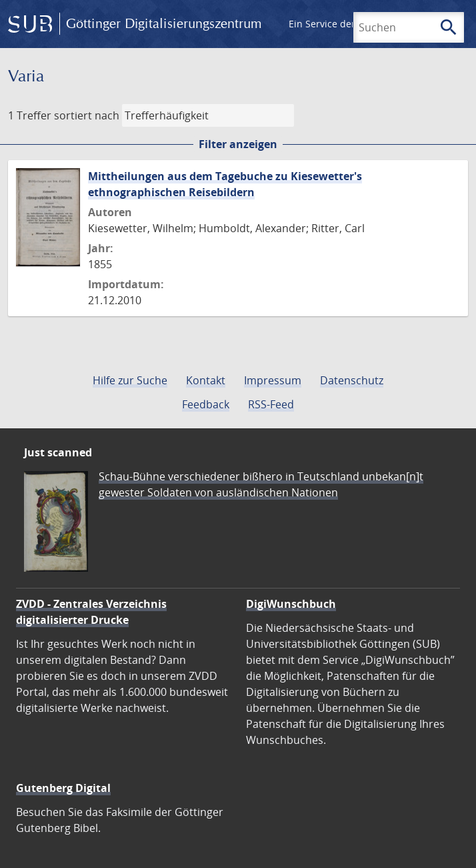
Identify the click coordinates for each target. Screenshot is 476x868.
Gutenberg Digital (63, 788)
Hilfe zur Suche (130, 380)
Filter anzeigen (238, 144)
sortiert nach (87, 115)
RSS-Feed (271, 404)
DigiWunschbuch (291, 604)
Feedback (206, 404)
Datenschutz (352, 380)
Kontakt (206, 380)
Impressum (273, 380)
